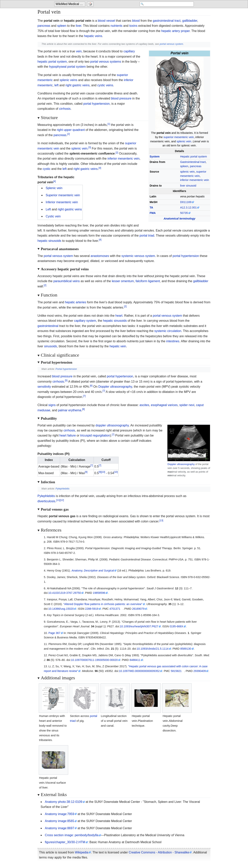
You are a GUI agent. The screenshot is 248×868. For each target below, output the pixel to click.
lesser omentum (123, 281)
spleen (62, 26)
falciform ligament (148, 281)
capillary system (85, 321)
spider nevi (187, 405)
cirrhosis (65, 109)
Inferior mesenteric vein (62, 202)
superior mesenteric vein (179, 137)
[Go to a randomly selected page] (91, 4)
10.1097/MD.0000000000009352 (139, 671)
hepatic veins (93, 36)
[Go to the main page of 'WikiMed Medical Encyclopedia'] (70, 4)
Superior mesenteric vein (63, 195)
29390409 (200, 671)
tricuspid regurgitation (95, 435)
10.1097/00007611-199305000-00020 (94, 660)
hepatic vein (118, 346)
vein (79, 51)
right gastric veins (78, 85)
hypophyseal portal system (67, 67)
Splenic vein (54, 188)
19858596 (99, 593)
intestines (173, 341)
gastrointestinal (48, 326)
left (56, 85)
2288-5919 (92, 609)
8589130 (186, 649)
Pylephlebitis (63, 489)
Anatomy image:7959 (60, 814)
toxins (133, 26)
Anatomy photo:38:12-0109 (64, 802)
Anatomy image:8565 (60, 821)
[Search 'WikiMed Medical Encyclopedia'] (163, 4)
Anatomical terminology (179, 219)
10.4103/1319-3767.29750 (65, 593)
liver (78, 26)
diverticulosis (46, 501)
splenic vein (184, 141)
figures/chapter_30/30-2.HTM (65, 842)
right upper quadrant (71, 130)
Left (48, 209)
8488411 (135, 660)
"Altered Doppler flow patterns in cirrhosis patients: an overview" (103, 604)
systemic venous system (138, 256)
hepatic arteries (75, 302)
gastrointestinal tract (167, 21)
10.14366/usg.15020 (61, 609)
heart (119, 316)
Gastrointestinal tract (193, 162)
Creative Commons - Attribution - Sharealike (159, 852)
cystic (46, 169)
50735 (184, 213)
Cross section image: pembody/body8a (72, 835)
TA (151, 207)
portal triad (147, 236)
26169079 (138, 609)
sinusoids (50, 346)
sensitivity (44, 387)
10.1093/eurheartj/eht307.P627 (139, 626)
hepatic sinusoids (50, 241)
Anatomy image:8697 (60, 828)
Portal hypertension (66, 369)
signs (52, 405)
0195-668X (176, 626)
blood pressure (121, 98)
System (155, 156)
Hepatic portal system (194, 156)
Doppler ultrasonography (115, 387)
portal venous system (171, 44)
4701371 (115, 609)
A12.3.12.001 (189, 207)
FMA (153, 213)
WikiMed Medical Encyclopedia (70, 4)
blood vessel (106, 21)
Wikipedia (82, 852)
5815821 (176, 671)
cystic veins (105, 85)
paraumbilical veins (66, 281)
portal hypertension (96, 104)
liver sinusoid (188, 186)
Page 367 (54, 633)
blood (136, 21)
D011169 (186, 202)
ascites (144, 405)
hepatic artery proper (175, 31)
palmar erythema (70, 410)
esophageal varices (164, 405)
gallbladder (190, 21)
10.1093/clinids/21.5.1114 (152, 649)
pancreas (44, 26)
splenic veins (68, 80)
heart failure (68, 435)
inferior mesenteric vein (195, 180)
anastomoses (100, 256)
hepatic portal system (52, 62)
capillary (129, 51)
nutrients (116, 26)
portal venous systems (106, 62)
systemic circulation (168, 331)
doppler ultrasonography (112, 425)
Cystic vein (53, 216)
